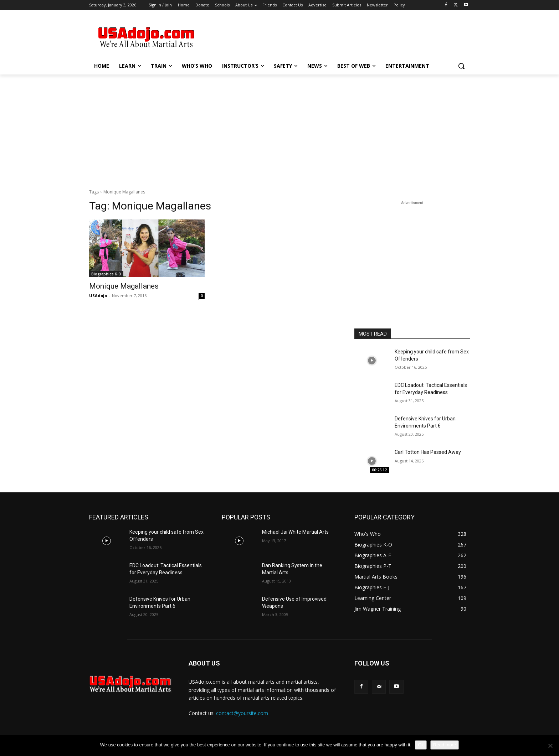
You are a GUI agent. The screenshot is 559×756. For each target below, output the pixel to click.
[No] (550, 746)
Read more (445, 745)
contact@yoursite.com (242, 713)
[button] (461, 66)
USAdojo (98, 296)
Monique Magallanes (124, 286)
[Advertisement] (333, 36)
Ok (421, 745)
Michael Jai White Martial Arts (295, 532)
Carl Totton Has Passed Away (428, 452)
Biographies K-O (106, 274)
